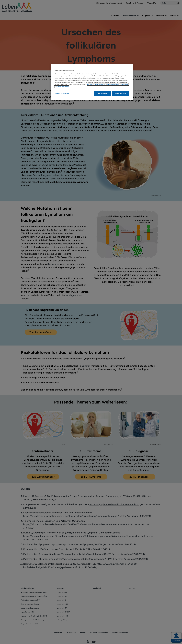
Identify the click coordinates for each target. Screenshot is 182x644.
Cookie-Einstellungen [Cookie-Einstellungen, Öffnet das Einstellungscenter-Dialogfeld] (62, 93)
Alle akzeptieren (121, 93)
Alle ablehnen (102, 93)
